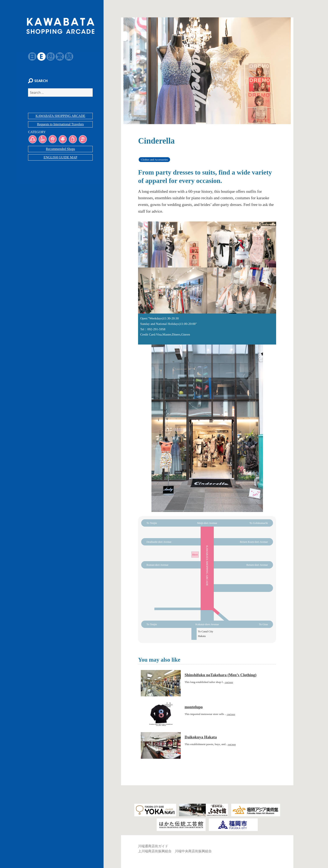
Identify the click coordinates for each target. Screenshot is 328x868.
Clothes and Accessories (154, 160)
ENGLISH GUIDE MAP (60, 160)
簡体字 (67, 57)
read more (229, 682)
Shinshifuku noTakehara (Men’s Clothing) (221, 675)
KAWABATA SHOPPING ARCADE (60, 118)
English (39, 57)
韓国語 (49, 57)
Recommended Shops (60, 151)
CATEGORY (35, 134)
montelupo (194, 707)
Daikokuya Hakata (201, 737)
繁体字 (58, 57)
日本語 (30, 57)
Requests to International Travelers (60, 127)
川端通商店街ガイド (153, 846)
